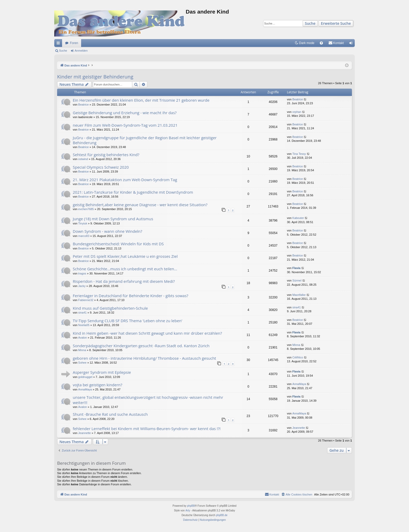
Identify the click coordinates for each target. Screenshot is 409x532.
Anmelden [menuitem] (352, 44)
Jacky (82, 286)
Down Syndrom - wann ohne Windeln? (107, 231)
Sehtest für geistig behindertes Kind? (106, 155)
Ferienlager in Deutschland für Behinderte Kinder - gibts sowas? (131, 296)
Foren (74, 43)
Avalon (83, 338)
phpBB (191, 506)
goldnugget (85, 377)
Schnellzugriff (59, 44)
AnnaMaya (85, 389)
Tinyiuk (83, 223)
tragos (82, 273)
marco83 (84, 236)
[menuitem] (321, 43)
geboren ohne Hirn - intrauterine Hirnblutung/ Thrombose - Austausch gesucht (144, 358)
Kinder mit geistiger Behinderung (95, 77)
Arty (188, 510)
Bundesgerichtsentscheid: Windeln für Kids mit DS (118, 244)
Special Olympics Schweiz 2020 (101, 167)
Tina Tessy (299, 154)
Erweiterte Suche (336, 23)
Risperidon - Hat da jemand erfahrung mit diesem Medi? (124, 281)
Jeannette (85, 433)
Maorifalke (299, 295)
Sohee (82, 363)
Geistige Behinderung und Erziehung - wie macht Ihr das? (125, 113)
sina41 (82, 313)
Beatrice (83, 105)
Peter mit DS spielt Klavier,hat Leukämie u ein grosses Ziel (125, 256)
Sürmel (297, 280)
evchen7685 (86, 209)
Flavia (296, 268)
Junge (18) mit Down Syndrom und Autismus (113, 219)
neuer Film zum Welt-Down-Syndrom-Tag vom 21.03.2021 (125, 125)
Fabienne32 (86, 300)
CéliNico (298, 357)
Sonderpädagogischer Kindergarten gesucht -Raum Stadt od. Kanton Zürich (141, 346)
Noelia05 (84, 325)
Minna (82, 350)
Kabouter (298, 218)
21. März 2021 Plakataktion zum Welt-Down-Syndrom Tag (125, 180)
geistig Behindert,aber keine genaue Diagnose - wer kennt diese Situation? (140, 205)
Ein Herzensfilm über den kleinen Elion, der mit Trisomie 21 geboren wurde (141, 100)
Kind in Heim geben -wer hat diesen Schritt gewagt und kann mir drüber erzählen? (147, 333)
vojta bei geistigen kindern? (98, 385)
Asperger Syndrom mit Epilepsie (102, 372)
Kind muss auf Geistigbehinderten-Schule (110, 308)
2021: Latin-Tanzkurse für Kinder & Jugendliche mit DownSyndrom (133, 192)
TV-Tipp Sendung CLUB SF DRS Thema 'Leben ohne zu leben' (128, 321)
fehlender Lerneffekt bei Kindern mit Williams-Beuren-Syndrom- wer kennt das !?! (147, 429)
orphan (297, 112)
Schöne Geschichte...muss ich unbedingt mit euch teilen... (125, 269)
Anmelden (81, 51)
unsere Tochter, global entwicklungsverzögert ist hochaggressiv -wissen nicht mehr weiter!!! (148, 400)
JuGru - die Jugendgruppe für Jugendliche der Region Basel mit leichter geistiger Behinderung (145, 140)
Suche (310, 23)
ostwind (83, 159)
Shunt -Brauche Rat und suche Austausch (110, 414)
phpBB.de (222, 515)
